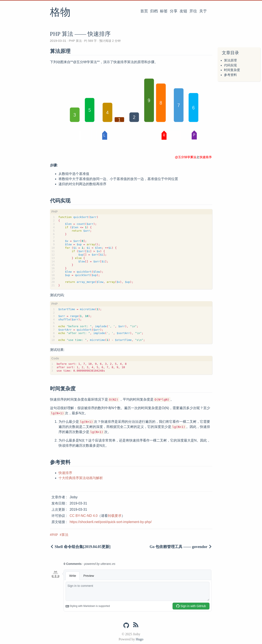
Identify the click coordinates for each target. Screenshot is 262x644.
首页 (144, 11)
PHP (55, 535)
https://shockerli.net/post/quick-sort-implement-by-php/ (111, 522)
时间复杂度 (232, 70)
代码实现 (230, 65)
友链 (183, 11)
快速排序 (65, 473)
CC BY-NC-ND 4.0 (84, 516)
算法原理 (230, 60)
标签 (164, 11)
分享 (174, 11)
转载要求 (115, 516)
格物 (60, 13)
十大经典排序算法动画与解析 (81, 478)
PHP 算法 (75, 41)
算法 (65, 535)
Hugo (140, 639)
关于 (203, 11)
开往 (193, 11)
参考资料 (230, 75)
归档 (154, 11)
